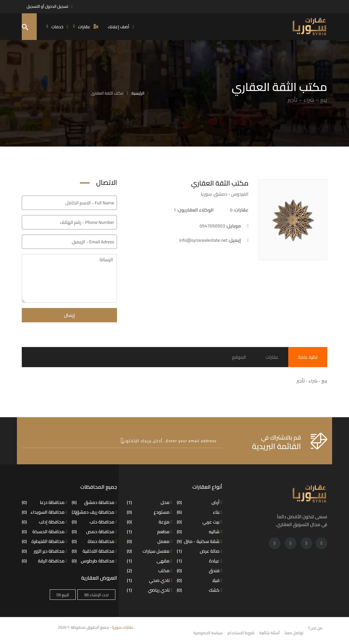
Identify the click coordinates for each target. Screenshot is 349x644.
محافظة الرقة (45, 561)
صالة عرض (200, 551)
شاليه (200, 532)
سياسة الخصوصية (208, 633)
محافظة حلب (95, 522)
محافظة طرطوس (95, 561)
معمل (149, 541)
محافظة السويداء (45, 512)
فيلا (200, 580)
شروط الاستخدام (241, 633)
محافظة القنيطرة (45, 541)
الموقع (239, 357)
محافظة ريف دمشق (95, 512)
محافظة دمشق (95, 502)
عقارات (272, 357)
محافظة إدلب (45, 522)
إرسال (70, 315)
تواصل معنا (294, 633)
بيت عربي (200, 522)
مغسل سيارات (149, 551)
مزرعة (149, 522)
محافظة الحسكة (45, 532)
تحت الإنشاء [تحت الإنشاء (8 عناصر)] (96, 595)
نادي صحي (149, 580)
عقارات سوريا (123, 627)
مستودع (149, 512)
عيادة (200, 561)
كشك (200, 590)
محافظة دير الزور (45, 551)
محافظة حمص (95, 532)
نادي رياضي (149, 590)
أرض (200, 502)
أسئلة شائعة (270, 633)
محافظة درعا (45, 502)
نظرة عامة (308, 357)
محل (149, 502)
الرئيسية (138, 93)
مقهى (149, 561)
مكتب (149, 571)
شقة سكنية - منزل (200, 541)
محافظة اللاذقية (95, 551)
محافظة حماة (95, 541)
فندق (200, 571)
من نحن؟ (315, 628)
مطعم (149, 532)
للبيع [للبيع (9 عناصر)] (63, 595)
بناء (200, 512)
